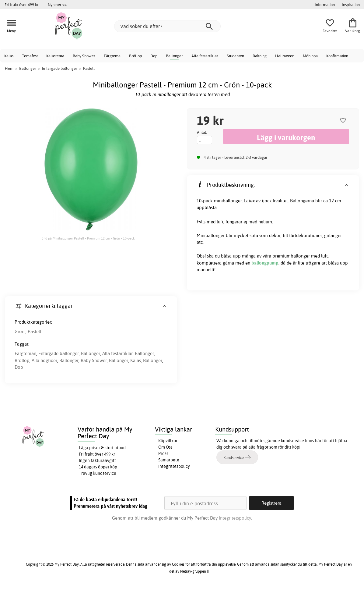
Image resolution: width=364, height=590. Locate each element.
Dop (154, 56)
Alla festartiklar (205, 56)
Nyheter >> (57, 5)
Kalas (9, 56)
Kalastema (55, 56)
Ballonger (174, 56)
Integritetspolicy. (235, 518)
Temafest (30, 56)
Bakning (260, 56)
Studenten (235, 56)
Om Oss (165, 447)
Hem (9, 68)
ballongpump (265, 263)
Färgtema (112, 56)
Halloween (285, 56)
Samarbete (169, 460)
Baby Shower (84, 56)
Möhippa (310, 56)
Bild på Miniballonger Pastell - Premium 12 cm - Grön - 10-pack (88, 238)
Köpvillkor (168, 441)
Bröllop (135, 56)
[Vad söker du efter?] (167, 26)
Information (325, 5)
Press (163, 453)
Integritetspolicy (174, 466)
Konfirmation (337, 56)
